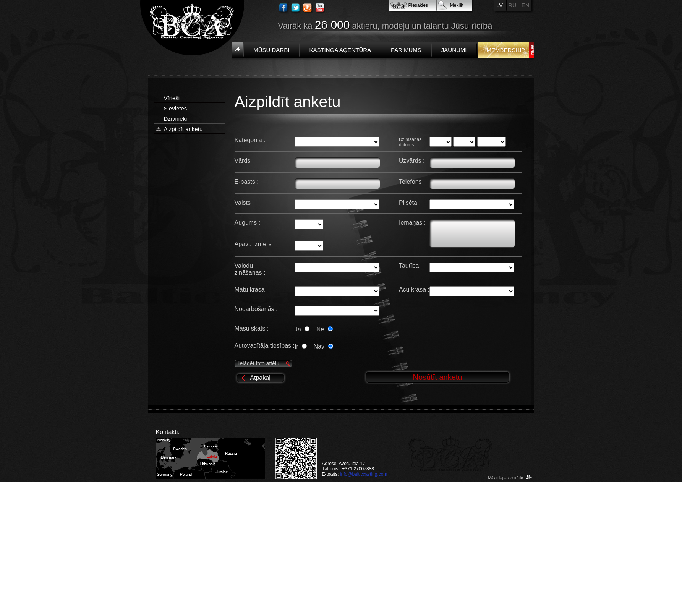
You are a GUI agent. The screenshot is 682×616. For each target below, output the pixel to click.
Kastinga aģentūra (340, 50)
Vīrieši (172, 98)
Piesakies (418, 5)
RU (512, 5)
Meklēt (457, 5)
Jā (304, 329)
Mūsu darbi (271, 50)
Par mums (406, 50)
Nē (325, 329)
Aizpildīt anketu (183, 129)
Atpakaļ (260, 378)
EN (526, 5)
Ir (302, 346)
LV (500, 5)
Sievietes (176, 108)
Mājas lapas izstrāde (510, 478)
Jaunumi (454, 50)
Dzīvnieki (176, 119)
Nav (323, 346)
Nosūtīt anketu (438, 377)
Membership (506, 50)
